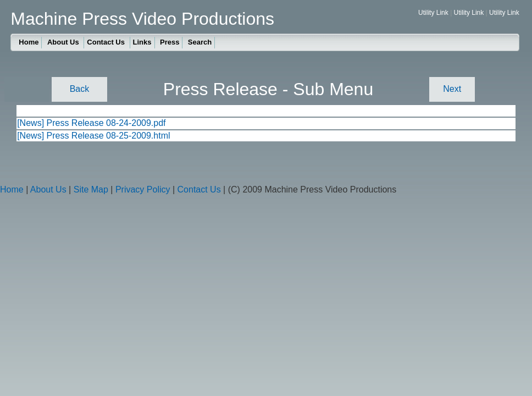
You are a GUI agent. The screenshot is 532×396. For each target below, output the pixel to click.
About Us (64, 42)
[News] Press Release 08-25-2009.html (93, 136)
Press (170, 42)
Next (452, 89)
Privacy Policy (143, 189)
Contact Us (107, 42)
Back (80, 89)
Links (142, 42)
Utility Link (433, 13)
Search (200, 42)
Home (29, 42)
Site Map (91, 189)
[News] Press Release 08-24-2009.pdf (91, 123)
